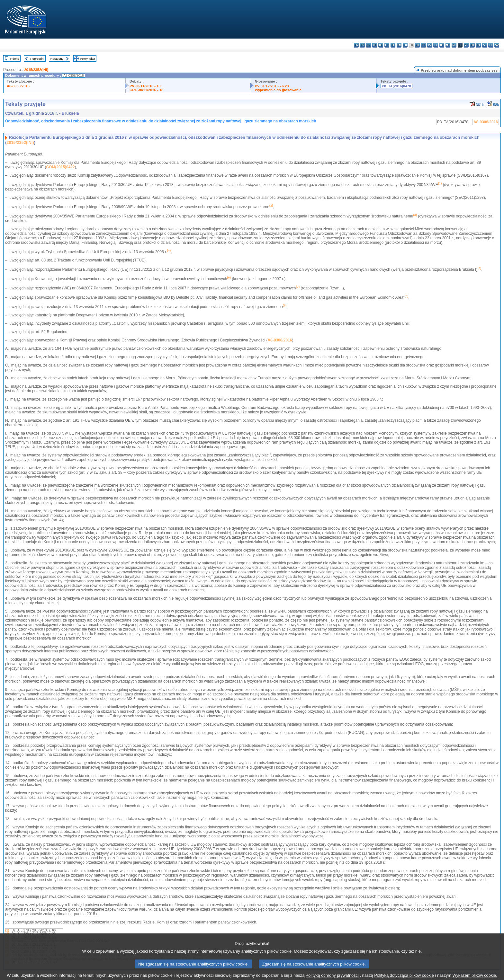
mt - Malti (448, 45)
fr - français (405, 45)
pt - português (466, 45)
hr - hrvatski (417, 45)
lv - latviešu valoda (430, 45)
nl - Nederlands (454, 45)
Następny (57, 59)
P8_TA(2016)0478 (396, 86)
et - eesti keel (387, 45)
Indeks (14, 59)
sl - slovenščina (485, 45)
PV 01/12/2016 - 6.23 (272, 86)
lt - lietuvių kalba (436, 45)
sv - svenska (497, 45)
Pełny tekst (88, 59)
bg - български (356, 45)
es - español (362, 45)
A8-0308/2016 (18, 86)
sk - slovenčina (478, 45)
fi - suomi (491, 45)
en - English (399, 45)
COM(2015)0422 (60, 167)
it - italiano (423, 45)
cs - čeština (369, 45)
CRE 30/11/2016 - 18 (146, 90)
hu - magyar (442, 45)
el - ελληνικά (393, 45)
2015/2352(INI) (36, 70)
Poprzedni (37, 59)
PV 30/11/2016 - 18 (145, 86)
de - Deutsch (381, 45)
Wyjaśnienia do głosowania (278, 90)
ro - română (472, 45)
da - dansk (375, 45)
